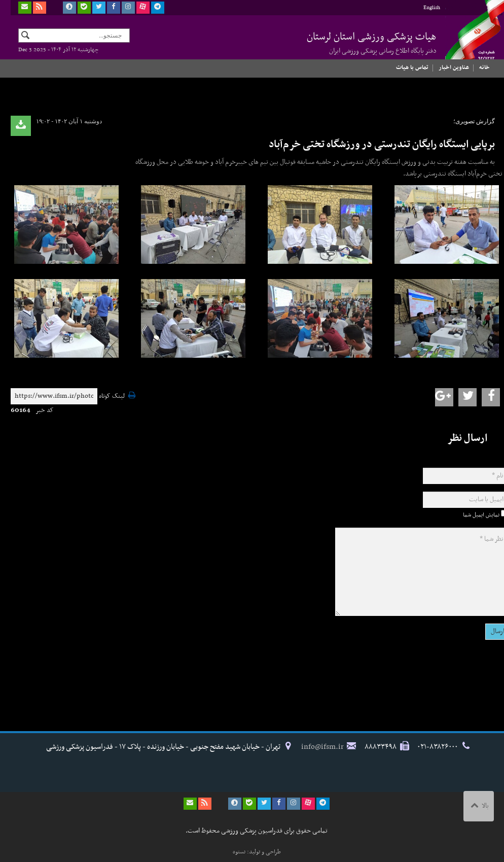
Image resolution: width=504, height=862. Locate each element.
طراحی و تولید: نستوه (257, 852)
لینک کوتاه (112, 396)
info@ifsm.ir (322, 747)
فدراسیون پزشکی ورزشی (470, 39)
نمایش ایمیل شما (481, 515)
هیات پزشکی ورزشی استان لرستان (372, 43)
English (432, 8)
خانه (484, 67)
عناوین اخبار (454, 67)
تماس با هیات (412, 67)
